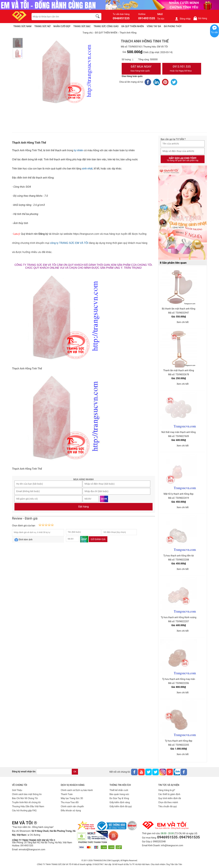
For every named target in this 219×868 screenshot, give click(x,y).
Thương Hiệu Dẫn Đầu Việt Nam (28, 806)
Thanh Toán (67, 794)
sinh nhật (87, 169)
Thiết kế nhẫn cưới (119, 790)
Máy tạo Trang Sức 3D (72, 798)
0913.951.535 (182, 69)
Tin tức (161, 19)
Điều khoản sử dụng (71, 810)
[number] (135, 60)
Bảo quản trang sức (119, 794)
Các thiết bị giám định (169, 794)
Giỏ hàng (200, 18)
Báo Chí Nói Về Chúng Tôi (25, 798)
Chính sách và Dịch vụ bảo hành (77, 790)
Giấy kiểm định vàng (120, 802)
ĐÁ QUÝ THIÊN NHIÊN (133, 26)
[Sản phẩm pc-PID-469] (183, 213)
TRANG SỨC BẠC (82, 26)
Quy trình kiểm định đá (170, 798)
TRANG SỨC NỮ (42, 26)
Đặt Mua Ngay (141, 69)
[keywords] (61, 17)
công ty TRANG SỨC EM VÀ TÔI (69, 243)
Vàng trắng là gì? (167, 790)
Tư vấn (214, 32)
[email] (54, 772)
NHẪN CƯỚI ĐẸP (62, 26)
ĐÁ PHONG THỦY (173, 26)
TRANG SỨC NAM (22, 26)
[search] (98, 17)
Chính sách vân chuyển (72, 806)
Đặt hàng (84, 507)
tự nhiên (78, 150)
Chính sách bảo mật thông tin (27, 794)
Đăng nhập (183, 19)
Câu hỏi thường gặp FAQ (24, 810)
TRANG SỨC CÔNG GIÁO (106, 26)
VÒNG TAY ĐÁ (154, 26)
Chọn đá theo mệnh (168, 802)
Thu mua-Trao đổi (70, 802)
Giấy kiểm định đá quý (121, 806)
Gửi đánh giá (98, 539)
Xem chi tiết (183, 322)
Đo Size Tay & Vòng (119, 798)
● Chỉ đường (34, 835)
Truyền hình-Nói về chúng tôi (26, 802)
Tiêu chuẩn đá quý (167, 806)
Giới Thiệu (17, 790)
